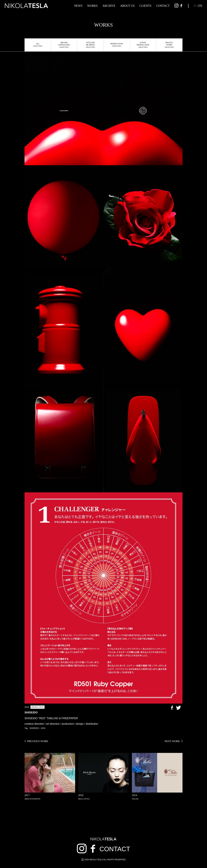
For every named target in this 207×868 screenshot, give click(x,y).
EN (200, 6)
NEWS (78, 6)
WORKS (92, 6)
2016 (43, 728)
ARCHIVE (109, 6)
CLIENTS (145, 6)
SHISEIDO (34, 728)
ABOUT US (127, 6)
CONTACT (163, 6)
